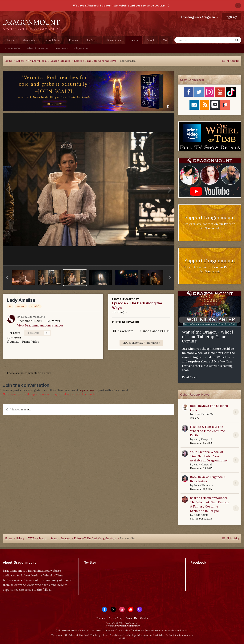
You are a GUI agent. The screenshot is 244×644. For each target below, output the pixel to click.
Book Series (114, 40)
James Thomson (203, 485)
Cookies (144, 618)
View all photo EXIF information (141, 343)
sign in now (87, 390)
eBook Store (53, 40)
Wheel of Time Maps (37, 48)
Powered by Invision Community (122, 626)
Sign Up (231, 17)
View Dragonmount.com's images (40, 325)
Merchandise (30, 40)
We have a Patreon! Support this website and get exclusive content (119, 6)
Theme (101, 618)
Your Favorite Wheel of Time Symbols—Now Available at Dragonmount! (209, 456)
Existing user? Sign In (200, 17)
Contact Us (131, 618)
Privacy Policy (115, 618)
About (150, 40)
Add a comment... (19, 409)
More (166, 40)
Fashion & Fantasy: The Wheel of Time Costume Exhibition (207, 431)
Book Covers (61, 48)
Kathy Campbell (203, 439)
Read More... (191, 377)
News (10, 40)
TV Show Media (12, 48)
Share (15, 333)
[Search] (194, 40)
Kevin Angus (201, 515)
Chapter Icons (81, 48)
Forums (73, 40)
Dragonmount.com (33, 317)
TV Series (92, 40)
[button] (7, 278)
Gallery (134, 41)
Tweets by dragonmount (101, 569)
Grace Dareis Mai (204, 414)
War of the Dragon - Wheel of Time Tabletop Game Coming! (207, 337)
